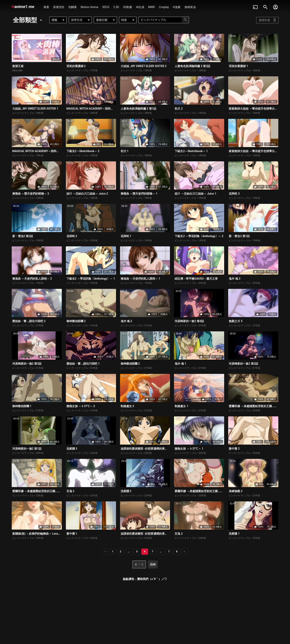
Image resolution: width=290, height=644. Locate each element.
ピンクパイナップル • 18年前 (136, 71)
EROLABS (17, 71)
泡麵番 (72, 7)
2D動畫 (128, 7)
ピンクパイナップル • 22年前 (244, 411)
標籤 (59, 20)
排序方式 (81, 20)
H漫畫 (177, 7)
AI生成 (140, 7)
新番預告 (59, 7)
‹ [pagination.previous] (105, 552)
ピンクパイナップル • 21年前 (28, 326)
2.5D (116, 7)
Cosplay (164, 7)
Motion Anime (90, 7)
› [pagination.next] (184, 552)
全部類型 (28, 20)
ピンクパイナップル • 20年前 (190, 283)
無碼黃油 (190, 7)
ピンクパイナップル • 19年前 (190, 198)
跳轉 (153, 564)
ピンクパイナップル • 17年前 (82, 71)
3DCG (106, 7)
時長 (128, 20)
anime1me (23, 7)
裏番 (46, 7)
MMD (152, 7)
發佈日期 (106, 20)
